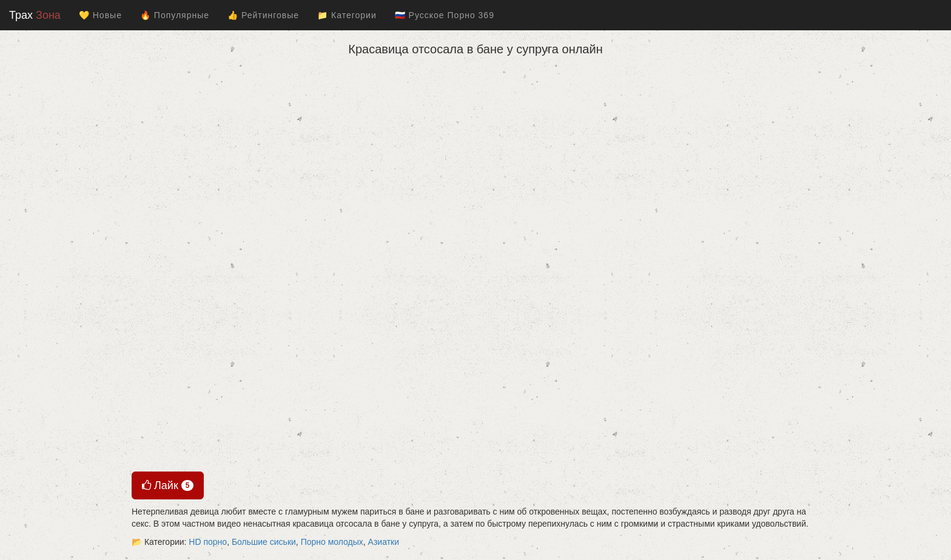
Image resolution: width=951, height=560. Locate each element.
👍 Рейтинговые (263, 15)
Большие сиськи (264, 542)
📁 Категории (347, 15)
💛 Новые (100, 15)
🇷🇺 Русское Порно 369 (445, 15)
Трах (35, 15)
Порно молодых (332, 542)
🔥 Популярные (175, 15)
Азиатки (384, 542)
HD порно (208, 542)
